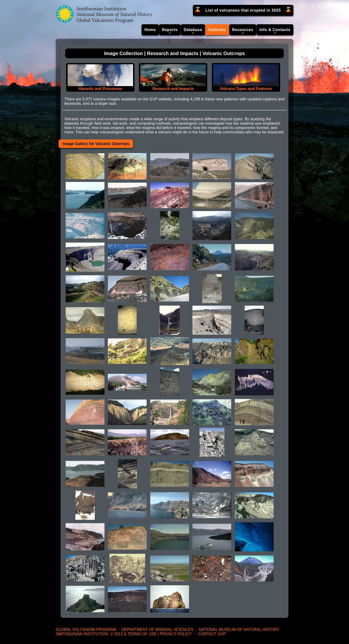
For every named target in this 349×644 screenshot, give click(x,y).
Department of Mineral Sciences (157, 630)
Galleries (217, 30)
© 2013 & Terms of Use (133, 634)
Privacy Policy (176, 634)
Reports (170, 30)
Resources (243, 30)
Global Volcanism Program (86, 630)
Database (193, 30)
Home (150, 30)
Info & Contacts (275, 30)
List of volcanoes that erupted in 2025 (243, 10)
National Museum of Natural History (239, 630)
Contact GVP (212, 634)
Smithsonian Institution (82, 634)
